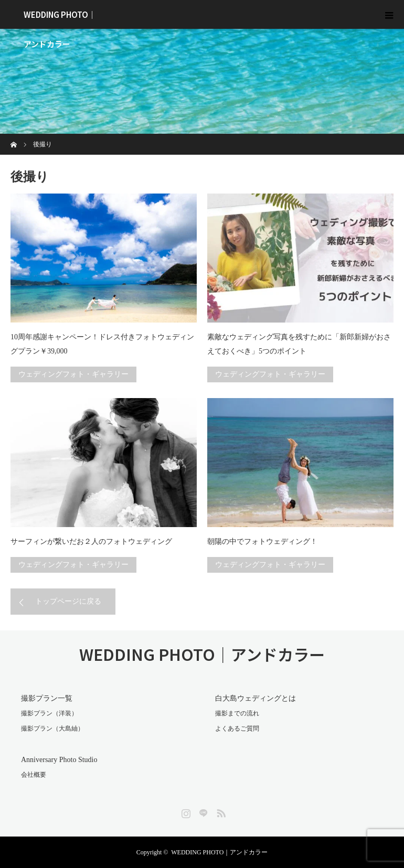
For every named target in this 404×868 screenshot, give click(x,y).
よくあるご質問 (237, 728)
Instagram (185, 811)
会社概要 (34, 775)
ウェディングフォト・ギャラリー (73, 374)
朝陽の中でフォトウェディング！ (262, 542)
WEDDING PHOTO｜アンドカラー (60, 19)
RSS (220, 811)
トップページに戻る (68, 601)
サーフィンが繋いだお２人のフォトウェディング (91, 542)
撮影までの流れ (237, 713)
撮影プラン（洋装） (49, 713)
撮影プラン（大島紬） (52, 728)
